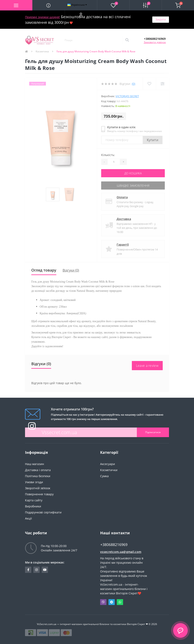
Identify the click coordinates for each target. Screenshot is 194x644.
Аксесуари (108, 464)
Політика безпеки (38, 476)
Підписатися (153, 432)
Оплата (122, 197)
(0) (134, 84)
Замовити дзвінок (155, 42)
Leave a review (147, 366)
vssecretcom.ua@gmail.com (121, 552)
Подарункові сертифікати (43, 512)
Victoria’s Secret (127, 96)
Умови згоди (34, 482)
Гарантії (123, 245)
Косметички (109, 470)
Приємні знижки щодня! (42, 17)
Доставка (124, 219)
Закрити (161, 19)
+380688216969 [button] (114, 545)
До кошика (133, 173)
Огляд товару (44, 270)
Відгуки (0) (71, 270)
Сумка (104, 476)
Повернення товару (39, 494)
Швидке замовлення (133, 186)
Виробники (33, 506)
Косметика (42, 51)
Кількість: (108, 155)
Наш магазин (35, 464)
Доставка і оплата (38, 470)
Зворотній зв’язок (38, 488)
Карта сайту (34, 500)
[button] (81, 15)
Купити (153, 140)
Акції (28, 518)
